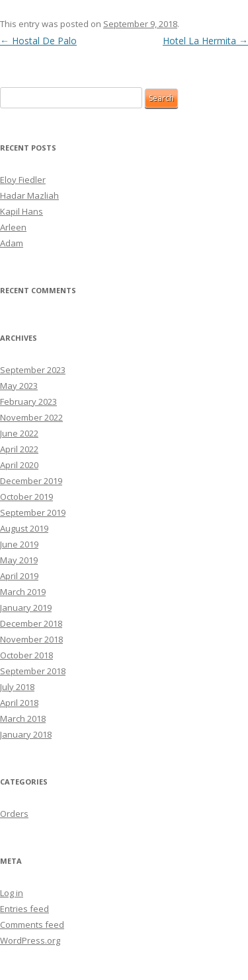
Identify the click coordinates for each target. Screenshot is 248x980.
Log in (12, 893)
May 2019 (19, 560)
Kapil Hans (21, 211)
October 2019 (26, 497)
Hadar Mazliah (29, 195)
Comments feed (32, 925)
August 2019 (24, 528)
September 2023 (33, 370)
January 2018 (26, 734)
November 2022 (31, 417)
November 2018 (31, 639)
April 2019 (19, 576)
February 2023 (28, 402)
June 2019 (19, 544)
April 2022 (19, 449)
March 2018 (23, 718)
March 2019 (23, 592)
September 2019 (33, 512)
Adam (12, 243)
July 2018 (17, 687)
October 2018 (26, 655)
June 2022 (19, 433)
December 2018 (31, 623)
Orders (14, 814)
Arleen (13, 227)
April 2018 (19, 703)
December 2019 (31, 481)
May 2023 (19, 386)
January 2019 (26, 608)
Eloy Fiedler (23, 180)
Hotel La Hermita (205, 41)
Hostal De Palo (38, 41)
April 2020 (19, 465)
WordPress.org (30, 940)
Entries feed (24, 909)
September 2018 (33, 671)
